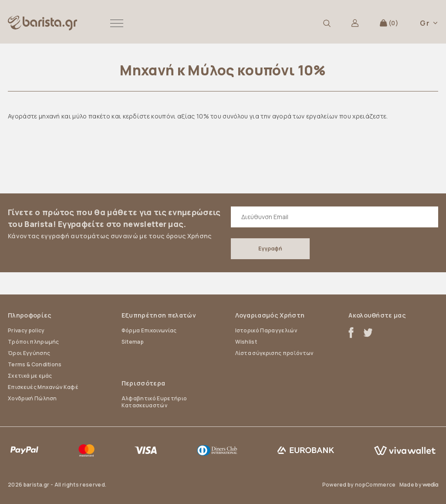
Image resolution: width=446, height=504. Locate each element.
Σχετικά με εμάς (30, 376)
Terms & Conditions (35, 364)
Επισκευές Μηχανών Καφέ (43, 387)
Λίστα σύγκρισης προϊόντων (274, 353)
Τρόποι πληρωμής (34, 342)
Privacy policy (26, 330)
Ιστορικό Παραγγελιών (266, 330)
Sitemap (133, 342)
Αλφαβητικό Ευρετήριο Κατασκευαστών (154, 402)
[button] (117, 23)
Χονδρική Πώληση (32, 398)
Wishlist (246, 342)
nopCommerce (375, 485)
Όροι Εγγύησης (29, 353)
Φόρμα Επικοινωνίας (149, 330)
